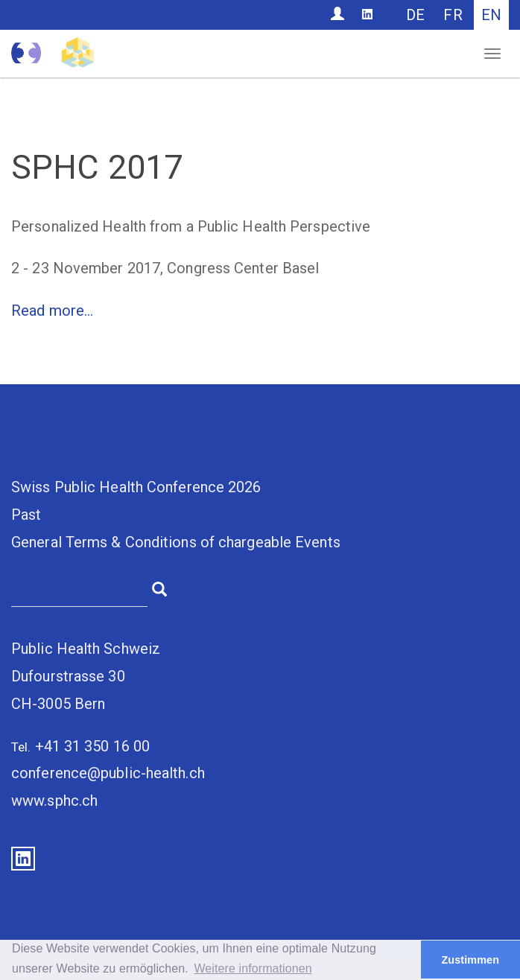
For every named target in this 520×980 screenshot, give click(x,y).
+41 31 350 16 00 (93, 746)
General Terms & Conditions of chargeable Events (176, 542)
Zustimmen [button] (470, 960)
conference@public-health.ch (108, 773)
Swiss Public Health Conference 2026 (136, 487)
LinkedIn (23, 859)
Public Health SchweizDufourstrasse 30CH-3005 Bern (86, 676)
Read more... (52, 311)
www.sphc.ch (54, 801)
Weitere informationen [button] (253, 968)
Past (26, 515)
